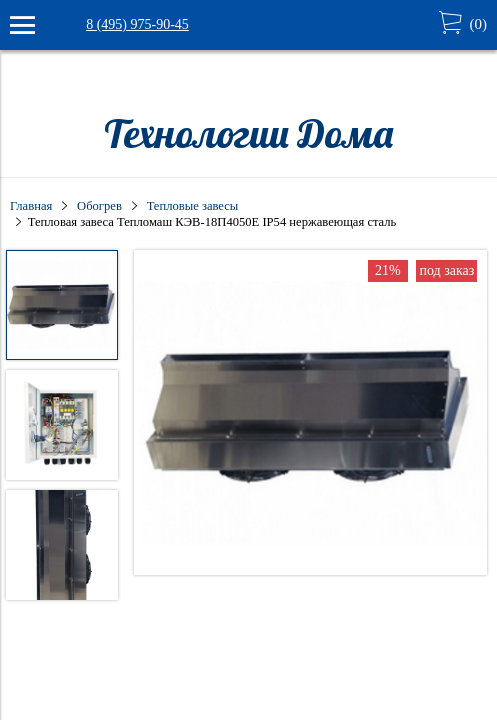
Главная (31, 206)
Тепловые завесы (193, 206)
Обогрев (99, 206)
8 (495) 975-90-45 (137, 24)
